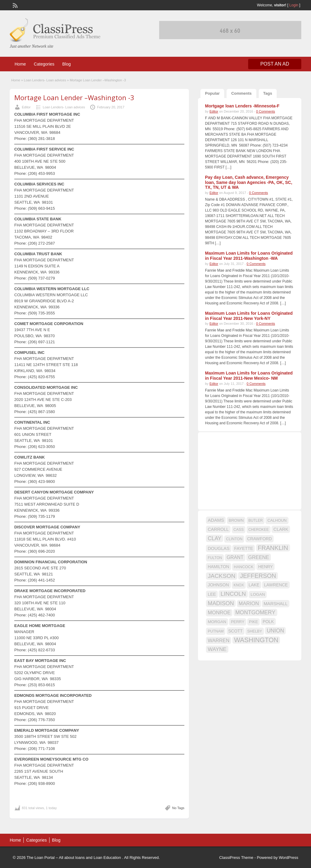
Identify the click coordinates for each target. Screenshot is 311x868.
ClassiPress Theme (236, 858)
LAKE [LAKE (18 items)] (254, 585)
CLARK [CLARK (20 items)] (281, 529)
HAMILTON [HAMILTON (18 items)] (219, 567)
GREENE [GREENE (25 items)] (259, 557)
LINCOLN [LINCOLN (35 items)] (233, 594)
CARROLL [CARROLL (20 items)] (218, 529)
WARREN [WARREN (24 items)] (219, 640)
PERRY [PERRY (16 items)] (238, 622)
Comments (241, 93)
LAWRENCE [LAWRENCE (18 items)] (276, 585)
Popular (212, 93)
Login (294, 5)
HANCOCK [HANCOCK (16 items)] (244, 567)
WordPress (289, 858)
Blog (67, 64)
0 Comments (265, 111)
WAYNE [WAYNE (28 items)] (217, 649)
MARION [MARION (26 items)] (249, 604)
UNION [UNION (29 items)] (275, 631)
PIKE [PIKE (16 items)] (253, 622)
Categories (44, 64)
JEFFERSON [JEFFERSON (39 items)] (258, 576)
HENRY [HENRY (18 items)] (265, 567)
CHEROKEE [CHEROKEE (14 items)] (259, 530)
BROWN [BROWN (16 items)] (236, 520)
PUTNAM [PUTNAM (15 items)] (216, 631)
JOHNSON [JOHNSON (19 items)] (218, 585)
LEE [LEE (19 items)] (212, 594)
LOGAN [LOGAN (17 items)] (258, 594)
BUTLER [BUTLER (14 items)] (256, 520)
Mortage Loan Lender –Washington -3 (74, 97)
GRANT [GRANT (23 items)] (235, 557)
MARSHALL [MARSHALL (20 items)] (276, 604)
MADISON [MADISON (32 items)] (221, 603)
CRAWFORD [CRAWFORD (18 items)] (260, 539)
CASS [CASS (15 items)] (239, 530)
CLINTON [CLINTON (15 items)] (234, 539)
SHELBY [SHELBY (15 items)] (255, 631)
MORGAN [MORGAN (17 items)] (217, 622)
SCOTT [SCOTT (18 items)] (236, 631)
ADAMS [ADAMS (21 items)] (216, 520)
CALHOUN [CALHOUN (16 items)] (277, 520)
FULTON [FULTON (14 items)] (215, 558)
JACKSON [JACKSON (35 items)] (222, 576)
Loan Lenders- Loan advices (45, 80)
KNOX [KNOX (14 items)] (239, 585)
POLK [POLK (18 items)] (268, 622)
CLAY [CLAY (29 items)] (215, 538)
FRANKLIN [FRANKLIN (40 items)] (273, 548)
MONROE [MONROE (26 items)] (219, 613)
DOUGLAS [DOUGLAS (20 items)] (219, 548)
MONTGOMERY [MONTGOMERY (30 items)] (255, 612)
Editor (26, 107)
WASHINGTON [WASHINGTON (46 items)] (256, 640)
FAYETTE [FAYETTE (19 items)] (244, 548)
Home (20, 64)
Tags (268, 93)
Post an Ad (275, 64)
